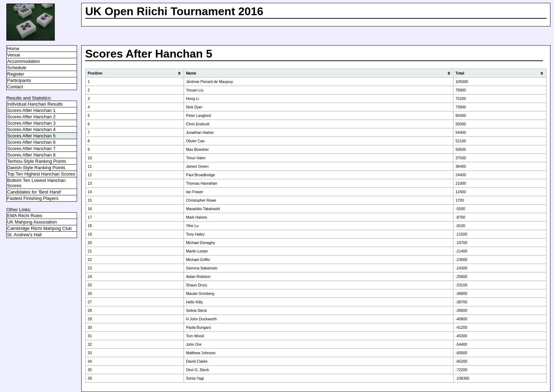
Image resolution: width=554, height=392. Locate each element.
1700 (460, 200)
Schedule (17, 68)
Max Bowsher (197, 149)
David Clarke (197, 361)
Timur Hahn (196, 158)
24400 (461, 175)
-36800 (461, 293)
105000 (462, 82)
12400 (461, 192)
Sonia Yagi (195, 378)
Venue (14, 55)
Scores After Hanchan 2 (31, 117)
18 (90, 226)
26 (90, 293)
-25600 (461, 277)
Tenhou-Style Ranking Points (37, 161)
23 (90, 268)
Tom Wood (195, 336)
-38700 (461, 302)
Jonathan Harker (200, 132)
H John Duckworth (201, 319)
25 (90, 285)
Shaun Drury (196, 285)
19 (90, 234)
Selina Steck (196, 310)
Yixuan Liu (195, 90)
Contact (15, 87)
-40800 (461, 319)
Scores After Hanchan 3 (31, 123)
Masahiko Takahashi (203, 209)
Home (13, 49)
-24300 (461, 268)
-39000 (461, 310)
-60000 (461, 353)
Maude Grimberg (200, 293)
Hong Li (192, 99)
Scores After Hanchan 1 (31, 110)
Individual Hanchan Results (35, 104)
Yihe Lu (192, 226)
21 (90, 251)
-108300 (462, 378)
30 (90, 327)
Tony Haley (195, 234)
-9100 (460, 226)
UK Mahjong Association (32, 222)
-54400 (461, 344)
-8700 (460, 217)
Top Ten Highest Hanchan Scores (41, 174)
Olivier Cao (195, 141)
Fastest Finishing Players (33, 198)
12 (90, 175)
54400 (461, 132)
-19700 (461, 243)
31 (90, 336)
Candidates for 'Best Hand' (34, 192)
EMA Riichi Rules (25, 216)
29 (90, 319)
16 (90, 209)
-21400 (461, 251)
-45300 (461, 336)
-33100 (461, 285)
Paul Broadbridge (200, 175)
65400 (461, 115)
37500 (461, 158)
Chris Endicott (198, 124)
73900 (461, 107)
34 (90, 361)
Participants (19, 80)
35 (90, 370)
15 (90, 200)
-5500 (460, 209)
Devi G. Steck (197, 370)
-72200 (461, 370)
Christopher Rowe (201, 200)
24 (90, 277)
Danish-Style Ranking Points (36, 168)
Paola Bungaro (198, 327)
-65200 (461, 361)
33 (90, 353)
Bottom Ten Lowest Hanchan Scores (36, 183)
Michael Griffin (198, 260)
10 (90, 158)
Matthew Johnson (201, 353)
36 (90, 378)
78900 (461, 90)
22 (90, 260)
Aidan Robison (198, 277)
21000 (461, 183)
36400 (461, 166)
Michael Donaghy (200, 243)
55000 (461, 124)
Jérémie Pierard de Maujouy (209, 82)
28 (90, 310)
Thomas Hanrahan (201, 183)
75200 (461, 99)
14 (90, 192)
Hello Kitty (194, 302)
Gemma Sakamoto (202, 268)
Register (16, 74)
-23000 (461, 260)
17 (90, 217)
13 (90, 183)
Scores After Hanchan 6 (31, 142)
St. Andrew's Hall (24, 235)
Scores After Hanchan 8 (31, 155)
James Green (197, 166)
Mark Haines (196, 217)
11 (90, 166)
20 (90, 243)
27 (90, 302)
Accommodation (23, 61)
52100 (461, 141)
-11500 (461, 234)
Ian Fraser (195, 192)
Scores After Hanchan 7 (31, 149)
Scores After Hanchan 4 (31, 129)
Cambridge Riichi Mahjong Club (39, 228)
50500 (461, 149)
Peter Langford (198, 115)
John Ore (194, 344)
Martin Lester (197, 251)
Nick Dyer (194, 107)
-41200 (461, 327)
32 (90, 344)
